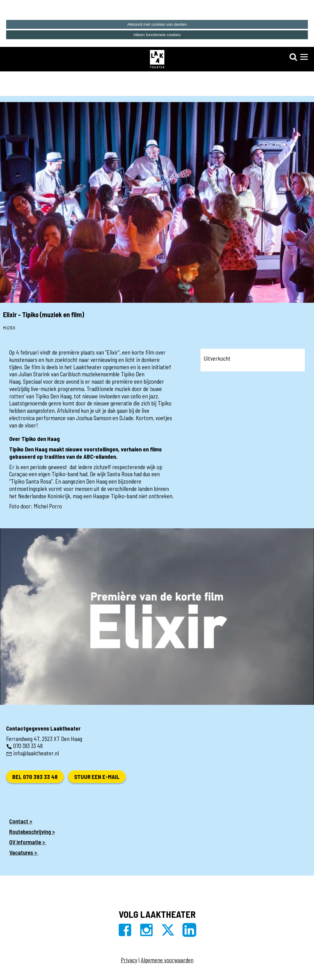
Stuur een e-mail (97, 777)
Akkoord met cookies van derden (157, 24)
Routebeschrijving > (32, 832)
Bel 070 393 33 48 (35, 777)
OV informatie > (28, 842)
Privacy (129, 960)
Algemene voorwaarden (167, 960)
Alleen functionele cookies (157, 35)
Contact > (21, 821)
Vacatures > (24, 852)
